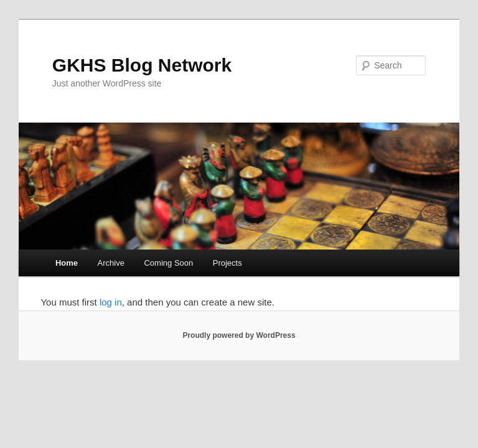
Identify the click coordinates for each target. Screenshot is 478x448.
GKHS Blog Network (142, 65)
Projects (227, 263)
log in (111, 302)
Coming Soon (168, 263)
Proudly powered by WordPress (239, 335)
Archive (111, 263)
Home (67, 263)
